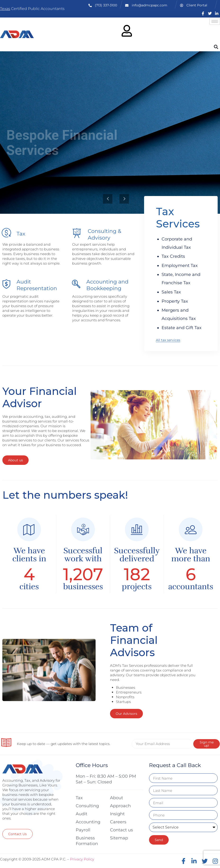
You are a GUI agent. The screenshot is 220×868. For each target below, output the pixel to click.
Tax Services (178, 218)
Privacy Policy (82, 859)
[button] (216, 47)
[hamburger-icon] (215, 21)
